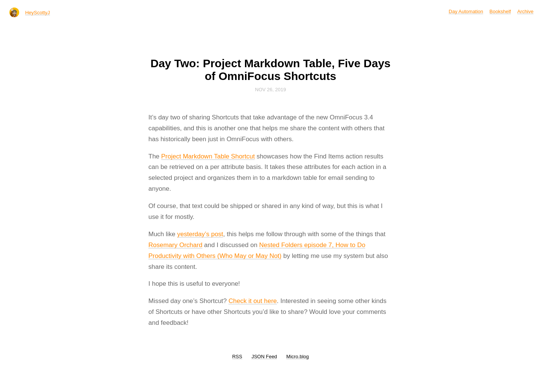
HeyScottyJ (38, 13)
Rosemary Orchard (175, 245)
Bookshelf (500, 11)
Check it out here (253, 301)
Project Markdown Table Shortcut (208, 156)
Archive (525, 11)
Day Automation (466, 11)
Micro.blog (298, 357)
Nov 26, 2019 (270, 90)
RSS (237, 357)
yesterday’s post (200, 234)
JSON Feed (264, 357)
